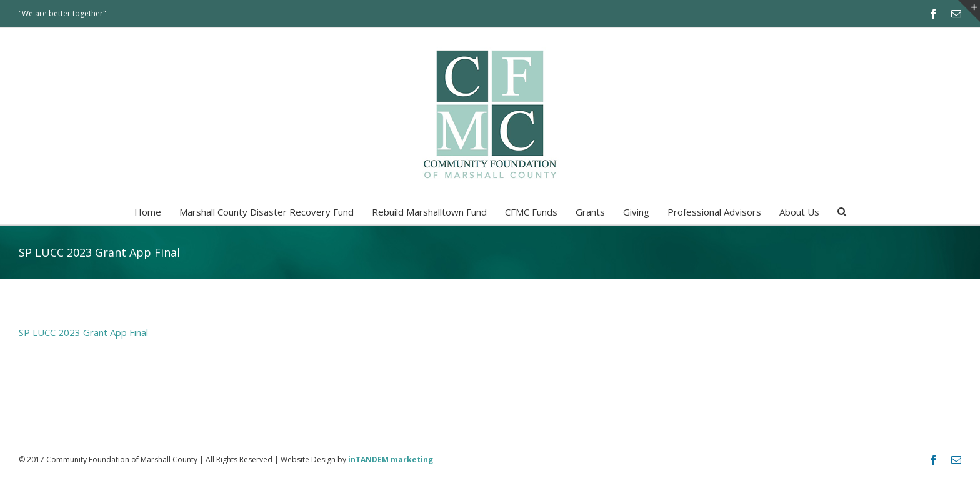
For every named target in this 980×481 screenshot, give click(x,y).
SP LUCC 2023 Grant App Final (83, 332)
